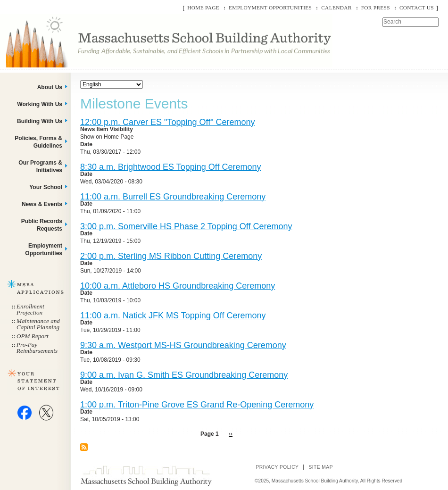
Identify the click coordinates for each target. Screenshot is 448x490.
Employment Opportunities (270, 8)
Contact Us (417, 8)
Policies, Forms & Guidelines (38, 142)
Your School (46, 187)
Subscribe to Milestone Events (84, 447)
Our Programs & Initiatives (40, 166)
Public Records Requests (42, 225)
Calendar (336, 8)
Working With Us (40, 104)
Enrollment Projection (30, 309)
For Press (376, 8)
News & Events (42, 204)
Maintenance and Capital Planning (38, 324)
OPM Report (33, 336)
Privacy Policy (277, 467)
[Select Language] (112, 84)
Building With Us (40, 121)
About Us (50, 87)
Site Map (321, 467)
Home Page (203, 8)
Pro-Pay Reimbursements (37, 348)
